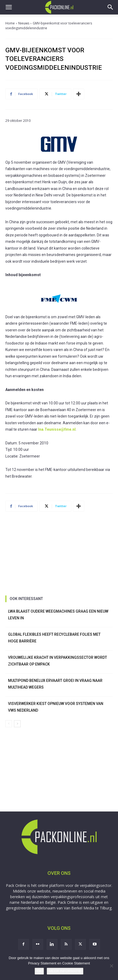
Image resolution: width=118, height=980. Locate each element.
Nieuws (24, 23)
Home (10, 23)
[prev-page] (9, 724)
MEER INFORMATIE (65, 971)
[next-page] (17, 724)
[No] (111, 966)
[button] (9, 7)
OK (39, 971)
